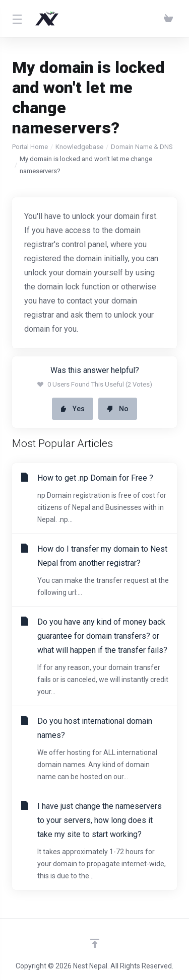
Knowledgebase (79, 147)
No (118, 409)
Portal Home (30, 147)
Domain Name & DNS (142, 147)
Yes (73, 409)
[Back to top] (95, 943)
